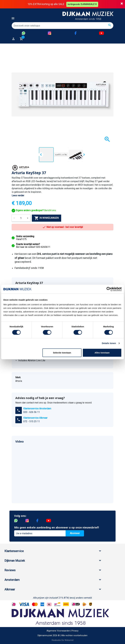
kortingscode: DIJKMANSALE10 (82, 4)
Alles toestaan (102, 353)
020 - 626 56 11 (32, 412)
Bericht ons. (34, 210)
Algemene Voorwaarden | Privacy (63, 631)
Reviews (10, 570)
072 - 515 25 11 (32, 421)
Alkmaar (10, 589)
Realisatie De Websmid (63, 640)
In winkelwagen (47, 218)
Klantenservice (14, 551)
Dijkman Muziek (15, 561)
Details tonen (109, 343)
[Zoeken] (63, 26)
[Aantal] (21, 218)
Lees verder (18, 195)
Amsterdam (12, 580)
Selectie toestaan (62, 353)
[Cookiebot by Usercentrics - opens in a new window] (109, 289)
